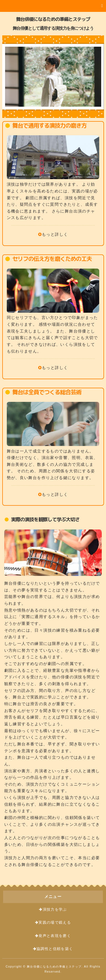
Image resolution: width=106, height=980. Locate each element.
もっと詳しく (55, 234)
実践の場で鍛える (55, 923)
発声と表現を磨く (55, 936)
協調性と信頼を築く (55, 949)
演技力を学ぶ (55, 910)
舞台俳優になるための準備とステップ (53, 19)
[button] (53, 6)
